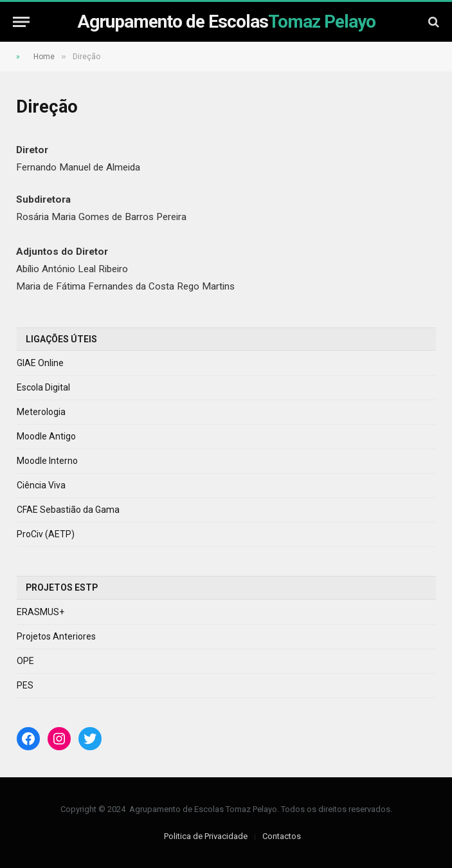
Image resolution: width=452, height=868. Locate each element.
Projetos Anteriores (56, 636)
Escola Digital (43, 387)
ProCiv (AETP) (46, 534)
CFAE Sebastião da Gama (68, 510)
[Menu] (21, 22)
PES (25, 685)
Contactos (282, 836)
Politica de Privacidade (206, 836)
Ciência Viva (41, 485)
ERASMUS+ (41, 612)
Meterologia (41, 412)
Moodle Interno (47, 461)
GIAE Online (40, 363)
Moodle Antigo (46, 436)
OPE (25, 661)
